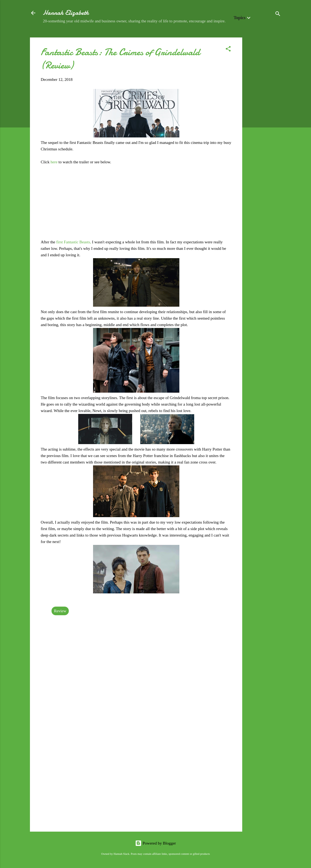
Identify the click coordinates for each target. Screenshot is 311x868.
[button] (228, 50)
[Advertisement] (264, 118)
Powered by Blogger (155, 843)
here (54, 162)
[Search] (278, 15)
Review (60, 611)
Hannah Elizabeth (66, 13)
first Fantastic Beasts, (74, 242)
